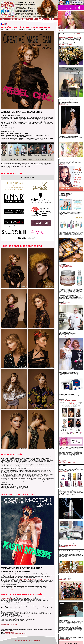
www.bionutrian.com (63, 377)
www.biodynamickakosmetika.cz (66, 140)
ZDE (69, 302)
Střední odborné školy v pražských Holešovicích (32, 579)
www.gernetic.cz (63, 303)
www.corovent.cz (63, 548)
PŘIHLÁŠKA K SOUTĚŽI (9, 624)
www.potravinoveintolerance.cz (66, 197)
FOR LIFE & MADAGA (75, 619)
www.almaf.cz (62, 216)
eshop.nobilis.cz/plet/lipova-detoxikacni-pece (69, 559)
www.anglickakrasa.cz (64, 472)
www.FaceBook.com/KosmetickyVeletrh (16, 633)
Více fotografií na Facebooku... (66, 44)
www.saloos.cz (62, 268)
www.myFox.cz (62, 165)
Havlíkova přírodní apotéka (74, 36)
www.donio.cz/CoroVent (71, 545)
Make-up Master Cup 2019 (65, 579)
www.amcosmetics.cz (64, 496)
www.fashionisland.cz (64, 105)
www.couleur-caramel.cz (64, 236)
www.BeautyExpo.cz (9, 632)
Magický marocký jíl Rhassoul (65, 265)
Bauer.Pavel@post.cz (11, 589)
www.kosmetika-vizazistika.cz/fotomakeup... (68, 400)
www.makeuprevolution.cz (65, 640)
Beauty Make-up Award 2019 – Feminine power (69, 336)
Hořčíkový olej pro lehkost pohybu (66, 267)
